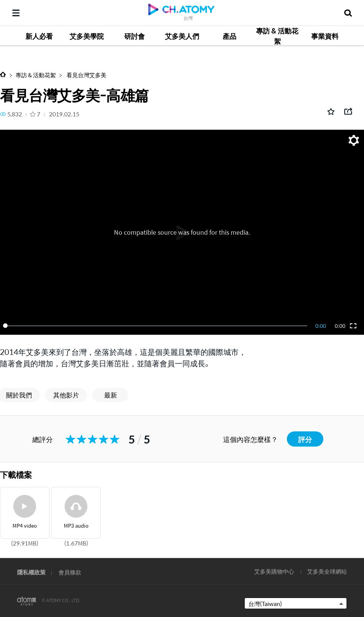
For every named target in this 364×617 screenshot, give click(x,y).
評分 (305, 439)
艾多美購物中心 (274, 571)
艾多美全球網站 (327, 571)
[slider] (157, 326)
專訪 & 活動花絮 (36, 75)
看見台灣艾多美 (86, 75)
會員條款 (70, 572)
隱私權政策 (31, 572)
